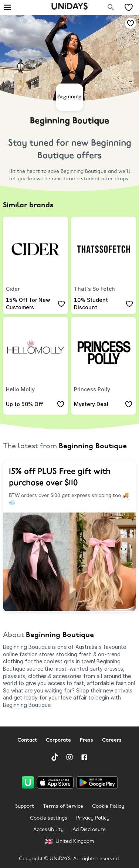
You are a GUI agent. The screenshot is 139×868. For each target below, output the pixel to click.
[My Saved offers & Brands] (129, 7)
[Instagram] (69, 757)
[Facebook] (84, 757)
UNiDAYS (69, 7)
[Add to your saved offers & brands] (130, 23)
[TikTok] (55, 757)
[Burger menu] (7, 7)
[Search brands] (111, 7)
